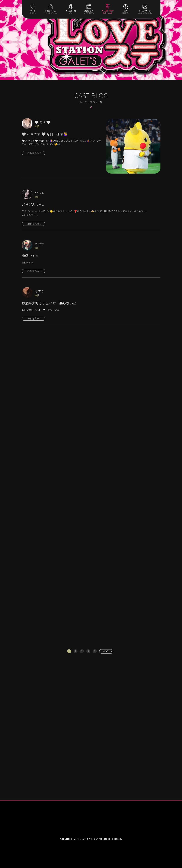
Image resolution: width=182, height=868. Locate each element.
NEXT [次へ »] (106, 651)
